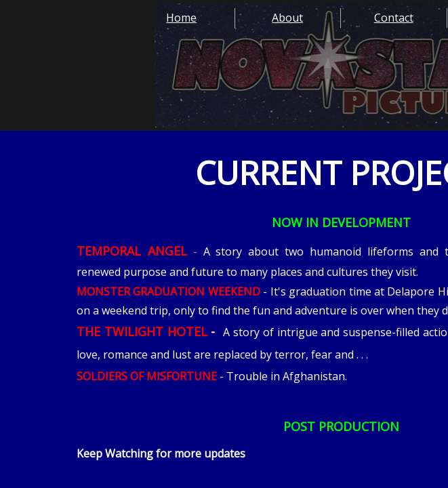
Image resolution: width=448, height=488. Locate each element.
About (287, 18)
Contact (394, 18)
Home (181, 18)
